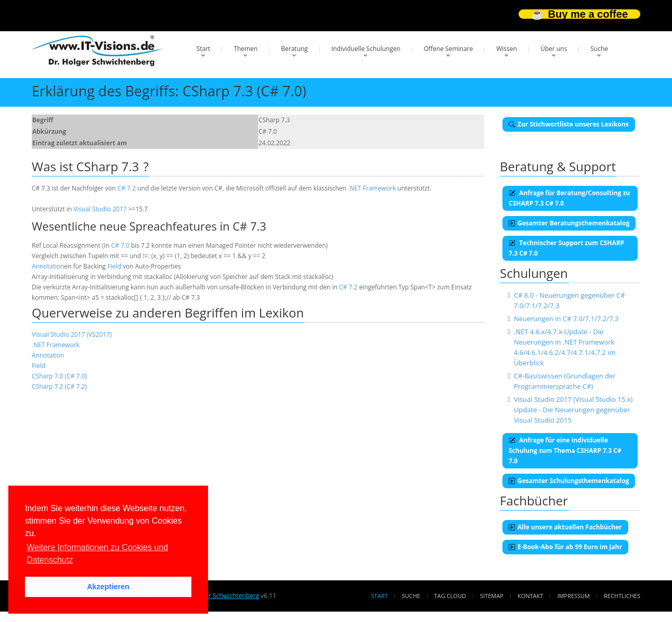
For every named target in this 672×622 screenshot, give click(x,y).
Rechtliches (622, 596)
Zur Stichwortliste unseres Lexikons (569, 124)
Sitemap (492, 596)
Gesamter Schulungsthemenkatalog (569, 481)
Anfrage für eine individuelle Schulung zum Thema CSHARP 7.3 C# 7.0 (565, 450)
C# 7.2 (127, 188)
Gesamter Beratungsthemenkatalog (569, 223)
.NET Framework (372, 188)
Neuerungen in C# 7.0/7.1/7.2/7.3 (566, 319)
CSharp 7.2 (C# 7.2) (59, 386)
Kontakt (530, 596)
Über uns (554, 49)
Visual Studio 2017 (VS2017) (72, 334)
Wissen (507, 49)
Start (204, 49)
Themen (245, 49)
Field (114, 266)
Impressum (573, 596)
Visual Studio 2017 (100, 209)
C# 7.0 (120, 245)
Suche (599, 49)
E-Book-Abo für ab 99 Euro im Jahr (565, 547)
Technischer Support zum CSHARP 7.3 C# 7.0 (566, 248)
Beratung (294, 49)
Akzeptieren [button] (108, 587)
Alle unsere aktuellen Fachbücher (565, 527)
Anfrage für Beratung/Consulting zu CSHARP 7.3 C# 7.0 (569, 198)
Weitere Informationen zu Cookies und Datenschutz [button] (97, 554)
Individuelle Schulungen (366, 49)
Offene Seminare (449, 49)
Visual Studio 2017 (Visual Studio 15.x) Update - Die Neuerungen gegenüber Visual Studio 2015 (573, 410)
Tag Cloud (450, 596)
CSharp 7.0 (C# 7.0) (59, 376)
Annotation (48, 266)
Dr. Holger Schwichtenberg (220, 596)
